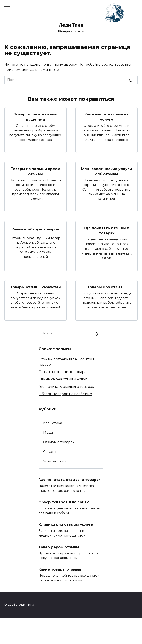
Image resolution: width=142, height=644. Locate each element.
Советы (50, 452)
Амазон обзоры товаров (36, 229)
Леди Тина (71, 25)
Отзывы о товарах (59, 442)
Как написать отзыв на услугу (106, 117)
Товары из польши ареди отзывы (35, 171)
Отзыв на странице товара (62, 372)
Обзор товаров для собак (64, 502)
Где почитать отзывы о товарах (106, 230)
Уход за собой (55, 461)
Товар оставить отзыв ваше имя (35, 117)
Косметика (53, 423)
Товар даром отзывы (59, 547)
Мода (48, 432)
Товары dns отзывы (106, 287)
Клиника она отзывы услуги (64, 379)
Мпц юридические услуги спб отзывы (106, 171)
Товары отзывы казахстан (36, 287)
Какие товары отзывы (60, 569)
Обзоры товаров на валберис (65, 394)
